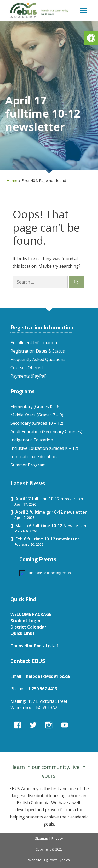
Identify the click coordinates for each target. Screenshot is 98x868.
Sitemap (42, 838)
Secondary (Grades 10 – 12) (37, 423)
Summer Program (28, 465)
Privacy (57, 838)
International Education (34, 457)
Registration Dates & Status (38, 351)
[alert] (53, 573)
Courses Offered (27, 368)
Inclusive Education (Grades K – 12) (44, 448)
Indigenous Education (32, 440)
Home (12, 180)
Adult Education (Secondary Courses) (46, 432)
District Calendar (28, 627)
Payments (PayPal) (28, 376)
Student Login (25, 621)
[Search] (76, 282)
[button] (91, 38)
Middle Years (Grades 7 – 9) (37, 415)
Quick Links (22, 633)
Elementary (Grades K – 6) (36, 407)
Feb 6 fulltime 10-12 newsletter (47, 539)
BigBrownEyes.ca (56, 860)
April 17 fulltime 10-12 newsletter (50, 499)
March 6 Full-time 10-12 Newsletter (51, 526)
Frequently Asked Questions (38, 359)
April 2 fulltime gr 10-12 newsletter (51, 512)
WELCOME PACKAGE (31, 614)
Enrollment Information (34, 343)
